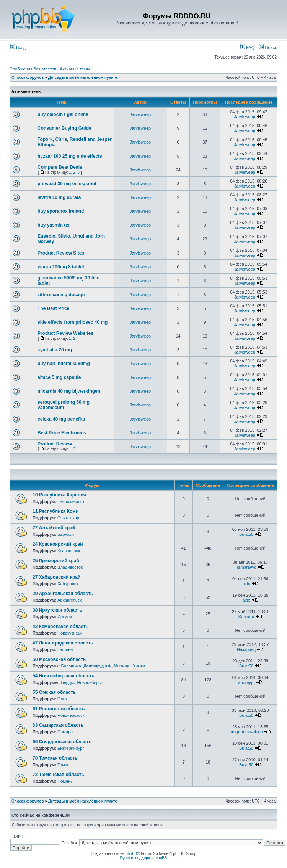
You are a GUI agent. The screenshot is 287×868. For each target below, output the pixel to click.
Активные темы (75, 69)
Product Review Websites (65, 333)
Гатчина (65, 649)
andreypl (246, 682)
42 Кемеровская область (60, 627)
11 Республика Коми (55, 511)
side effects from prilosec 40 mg (73, 322)
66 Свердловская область (62, 742)
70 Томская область (55, 758)
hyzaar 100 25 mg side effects (70, 156)
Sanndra (246, 617)
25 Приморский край (56, 561)
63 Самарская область (58, 725)
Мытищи (122, 666)
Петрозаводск (71, 501)
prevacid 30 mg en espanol (67, 184)
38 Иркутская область (57, 610)
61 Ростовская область (59, 709)
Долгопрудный (97, 666)
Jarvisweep (140, 114)
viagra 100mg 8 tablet (61, 267)
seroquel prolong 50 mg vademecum (64, 405)
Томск (63, 765)
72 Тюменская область (58, 775)
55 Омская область (54, 692)
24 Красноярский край (58, 544)
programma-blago (246, 732)
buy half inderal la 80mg (64, 364)
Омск (62, 699)
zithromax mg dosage (61, 295)
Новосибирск (90, 682)
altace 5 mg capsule (59, 377)
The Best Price (53, 308)
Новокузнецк (70, 633)
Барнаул (66, 534)
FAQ (247, 47)
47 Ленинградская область (63, 643)
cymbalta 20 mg (55, 350)
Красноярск (69, 551)
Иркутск (65, 617)
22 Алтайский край (54, 528)
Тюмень (65, 781)
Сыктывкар (68, 518)
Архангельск (69, 600)
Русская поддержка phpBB (143, 858)
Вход (18, 47)
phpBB (131, 854)
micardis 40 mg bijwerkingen (69, 391)
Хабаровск (68, 584)
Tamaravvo (246, 567)
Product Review (55, 444)
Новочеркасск (71, 715)
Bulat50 (246, 534)
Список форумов (28, 77)
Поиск (268, 47)
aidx (246, 584)
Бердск (68, 682)
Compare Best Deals (60, 167)
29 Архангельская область (63, 594)
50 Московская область (59, 659)
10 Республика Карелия (59, 495)
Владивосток (70, 567)
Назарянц (246, 649)
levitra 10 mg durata (59, 197)
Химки (139, 666)
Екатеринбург (71, 748)
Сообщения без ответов (33, 69)
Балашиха (71, 666)
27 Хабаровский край (56, 577)
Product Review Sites (61, 253)
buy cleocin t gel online (63, 114)
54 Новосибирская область (64, 676)
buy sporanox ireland (61, 211)
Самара (65, 732)
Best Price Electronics (62, 433)
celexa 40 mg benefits (61, 419)
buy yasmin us (53, 225)
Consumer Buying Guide (64, 128)
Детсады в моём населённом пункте (83, 77)
